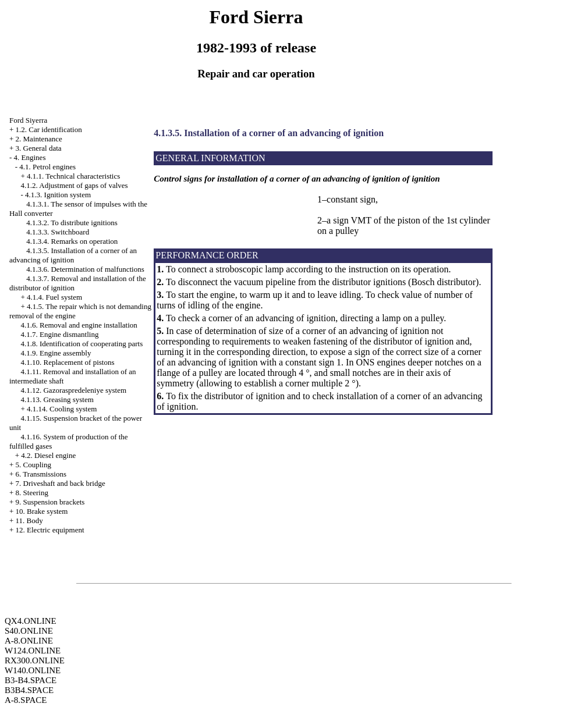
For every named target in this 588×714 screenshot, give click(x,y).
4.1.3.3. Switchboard (58, 232)
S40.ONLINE (29, 631)
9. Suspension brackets (50, 502)
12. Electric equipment (50, 530)
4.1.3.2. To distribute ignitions (72, 223)
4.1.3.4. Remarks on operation (72, 241)
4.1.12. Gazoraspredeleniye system (73, 390)
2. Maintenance (39, 139)
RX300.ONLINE (35, 660)
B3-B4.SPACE (31, 680)
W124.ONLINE (33, 651)
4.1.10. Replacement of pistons (67, 362)
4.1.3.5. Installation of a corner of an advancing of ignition (73, 255)
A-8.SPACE (26, 700)
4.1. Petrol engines (47, 167)
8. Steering (32, 493)
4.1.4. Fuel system (54, 297)
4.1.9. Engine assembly (56, 353)
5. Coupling (33, 465)
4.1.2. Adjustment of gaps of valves (74, 185)
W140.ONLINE (33, 670)
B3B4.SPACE (29, 690)
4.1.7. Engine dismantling (59, 334)
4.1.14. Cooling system (62, 409)
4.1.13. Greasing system (57, 399)
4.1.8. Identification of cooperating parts (82, 344)
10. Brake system (42, 511)
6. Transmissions (41, 474)
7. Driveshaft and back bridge (61, 483)
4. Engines (30, 157)
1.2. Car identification (49, 129)
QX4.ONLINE (31, 621)
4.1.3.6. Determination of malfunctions (85, 269)
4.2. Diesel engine (48, 455)
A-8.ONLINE (29, 641)
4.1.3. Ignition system (58, 195)
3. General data (39, 148)
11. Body (29, 521)
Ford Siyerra (28, 120)
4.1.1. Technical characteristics (73, 176)
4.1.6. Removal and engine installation (79, 325)
